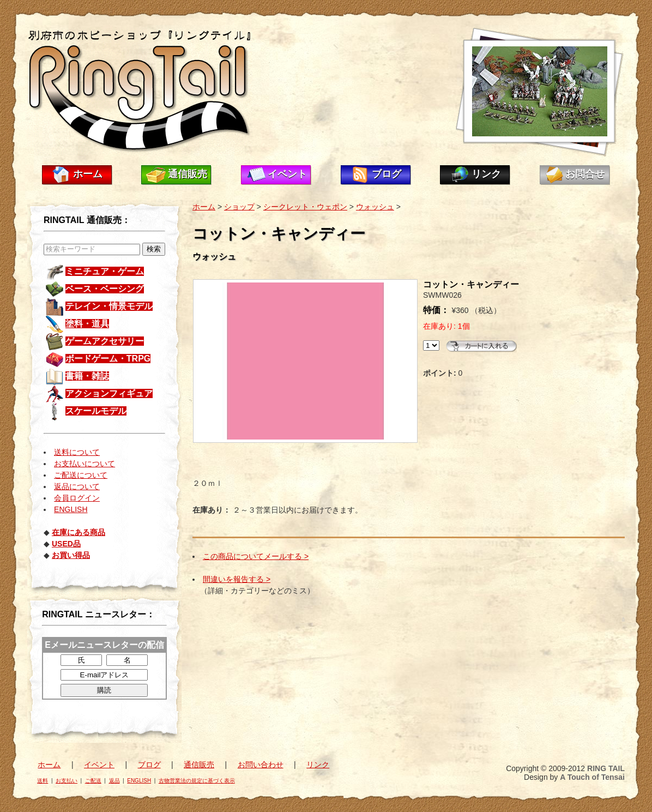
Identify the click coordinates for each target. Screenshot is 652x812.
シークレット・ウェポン (305, 207)
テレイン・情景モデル (109, 306)
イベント (287, 174)
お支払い (67, 781)
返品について (77, 486)
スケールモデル (96, 411)
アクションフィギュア (109, 393)
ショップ (239, 207)
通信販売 (188, 174)
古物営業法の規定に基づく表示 (197, 781)
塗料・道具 (87, 324)
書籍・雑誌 (87, 376)
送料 (43, 781)
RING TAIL (606, 768)
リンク (486, 174)
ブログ (387, 174)
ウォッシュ (375, 207)
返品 (114, 781)
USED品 (66, 544)
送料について (77, 452)
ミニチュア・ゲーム (105, 271)
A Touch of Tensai (592, 777)
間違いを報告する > (237, 579)
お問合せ (585, 174)
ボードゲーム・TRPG (108, 359)
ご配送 (93, 781)
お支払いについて (84, 464)
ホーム (88, 174)
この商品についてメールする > (256, 556)
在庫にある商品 (79, 532)
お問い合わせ (261, 765)
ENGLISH (71, 509)
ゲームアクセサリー (105, 341)
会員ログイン (77, 498)
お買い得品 (71, 555)
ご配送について (81, 475)
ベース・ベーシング (105, 289)
